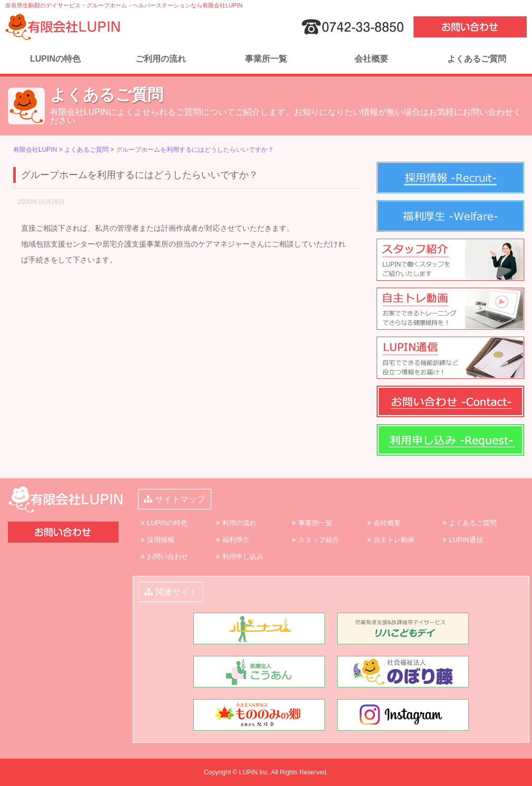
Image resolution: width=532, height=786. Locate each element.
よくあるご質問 (477, 59)
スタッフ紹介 (319, 540)
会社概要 (371, 59)
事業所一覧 (266, 59)
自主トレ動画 (394, 540)
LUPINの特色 (55, 59)
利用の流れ (239, 523)
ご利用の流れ (161, 59)
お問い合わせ (168, 557)
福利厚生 (236, 540)
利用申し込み (243, 557)
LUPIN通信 (466, 540)
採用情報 (161, 540)
